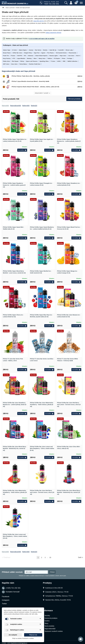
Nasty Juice (42, 58)
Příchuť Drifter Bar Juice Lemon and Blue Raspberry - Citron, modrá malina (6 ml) (42, 448)
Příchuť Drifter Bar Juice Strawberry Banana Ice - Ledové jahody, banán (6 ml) (15, 405)
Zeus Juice (14, 64)
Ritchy (22, 61)
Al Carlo (14, 50)
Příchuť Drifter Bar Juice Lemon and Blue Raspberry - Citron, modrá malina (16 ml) (15, 536)
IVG (25, 56)
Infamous (31, 56)
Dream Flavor (7, 53)
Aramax (31, 50)
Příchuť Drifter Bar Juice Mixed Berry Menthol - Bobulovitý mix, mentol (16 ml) (69, 492)
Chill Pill (19, 56)
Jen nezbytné (13, 635)
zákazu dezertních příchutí (53, 33)
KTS (14, 58)
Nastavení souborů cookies (54, 631)
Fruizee (13, 56)
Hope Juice (63, 56)
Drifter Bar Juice (17, 53)
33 (50, 558)
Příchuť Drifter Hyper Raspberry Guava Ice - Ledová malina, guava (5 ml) (14, 185)
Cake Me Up (53, 50)
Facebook (6, 597)
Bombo (45, 50)
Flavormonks (72, 53)
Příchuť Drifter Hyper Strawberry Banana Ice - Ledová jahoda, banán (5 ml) (69, 141)
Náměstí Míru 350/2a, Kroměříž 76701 (58, 600)
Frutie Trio (6, 56)
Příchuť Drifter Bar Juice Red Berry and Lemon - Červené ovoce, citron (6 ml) (69, 405)
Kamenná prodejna (51, 618)
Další (80, 557)
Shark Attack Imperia (41, 56)
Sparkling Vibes (44, 61)
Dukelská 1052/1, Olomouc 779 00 (57, 592)
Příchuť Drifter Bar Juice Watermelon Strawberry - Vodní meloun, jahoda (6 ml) (42, 405)
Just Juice (71, 56)
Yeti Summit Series (61, 53)
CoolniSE (61, 50)
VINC (64, 61)
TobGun (50, 58)
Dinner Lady (69, 50)
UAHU (59, 61)
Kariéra (47, 621)
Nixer (35, 58)
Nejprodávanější (50, 629)
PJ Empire (57, 58)
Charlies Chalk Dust (35, 64)
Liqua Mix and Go (39, 21)
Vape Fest (37, 53)
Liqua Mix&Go (21, 58)
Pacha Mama (23, 64)
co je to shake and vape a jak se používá (42, 39)
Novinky (47, 616)
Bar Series (38, 50)
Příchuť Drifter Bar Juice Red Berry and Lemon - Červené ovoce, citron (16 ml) (42, 492)
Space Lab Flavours (32, 61)
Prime (64, 58)
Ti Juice (53, 61)
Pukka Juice (6, 61)
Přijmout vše (33, 635)
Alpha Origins (23, 50)
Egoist (43, 53)
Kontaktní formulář (13, 592)
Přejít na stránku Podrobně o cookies (23, 638)
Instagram (6, 600)
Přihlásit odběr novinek (12, 572)
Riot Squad (15, 61)
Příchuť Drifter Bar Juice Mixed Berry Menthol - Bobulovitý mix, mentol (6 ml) (14, 448)
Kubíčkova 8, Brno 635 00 (54, 588)
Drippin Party (28, 53)
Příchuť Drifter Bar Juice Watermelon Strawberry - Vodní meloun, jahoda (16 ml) (15, 492)
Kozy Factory (7, 58)
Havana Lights (54, 56)
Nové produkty (49, 626)
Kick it (78, 56)
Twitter (4, 604)
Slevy (46, 623)
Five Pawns (50, 53)
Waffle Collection (72, 61)
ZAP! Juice (6, 64)
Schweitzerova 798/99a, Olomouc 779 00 (59, 596)
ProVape (70, 58)
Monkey (29, 58)
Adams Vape (7, 50)
